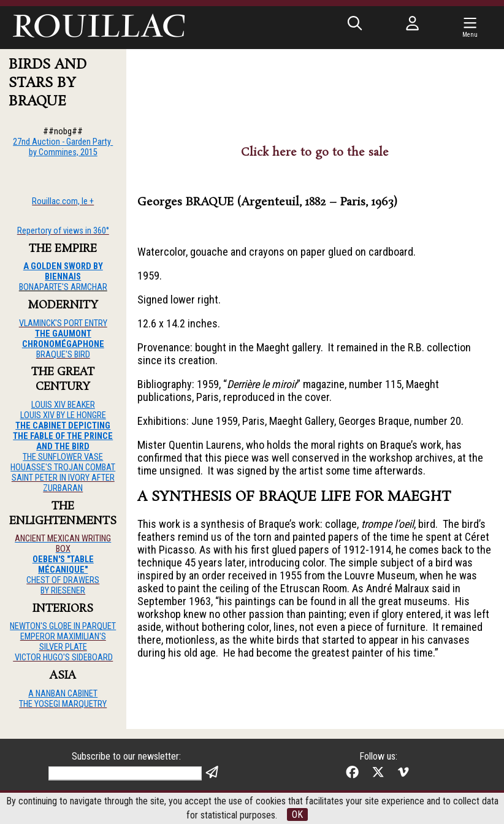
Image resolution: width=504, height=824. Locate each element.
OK (297, 814)
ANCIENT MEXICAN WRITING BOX (63, 544)
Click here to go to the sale (315, 153)
